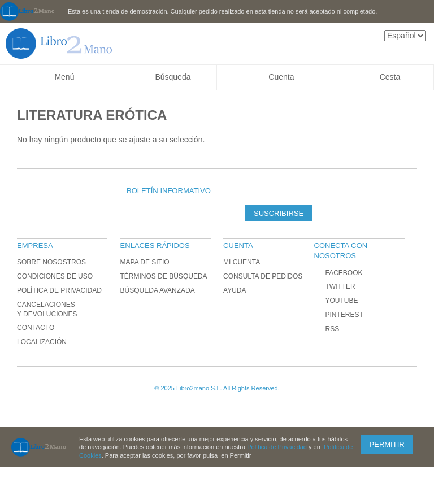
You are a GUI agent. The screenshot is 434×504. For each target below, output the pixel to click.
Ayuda (235, 290)
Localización (42, 342)
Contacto (36, 328)
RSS (326, 329)
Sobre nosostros (51, 262)
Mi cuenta (242, 262)
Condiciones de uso (55, 276)
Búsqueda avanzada (158, 290)
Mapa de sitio (145, 262)
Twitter (334, 286)
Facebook (338, 273)
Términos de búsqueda (164, 276)
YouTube (336, 301)
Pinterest (338, 315)
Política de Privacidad (59, 290)
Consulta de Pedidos (263, 276)
